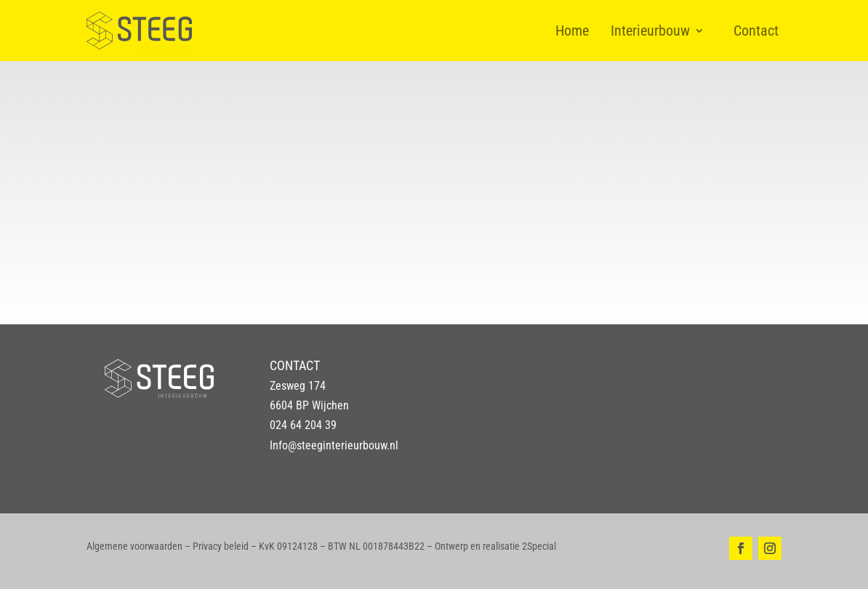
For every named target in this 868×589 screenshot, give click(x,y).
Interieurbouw (650, 31)
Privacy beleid (221, 546)
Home (572, 31)
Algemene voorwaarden (134, 546)
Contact (756, 31)
